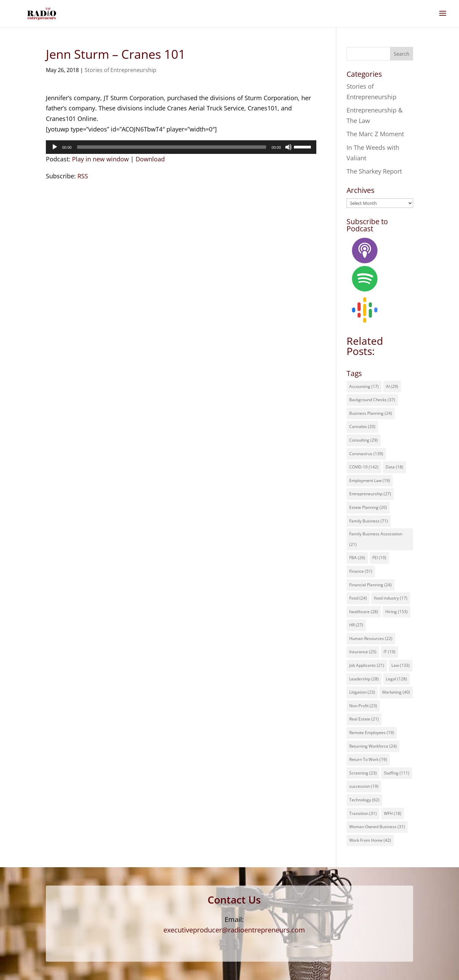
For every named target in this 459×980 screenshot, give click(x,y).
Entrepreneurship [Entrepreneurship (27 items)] (370, 494)
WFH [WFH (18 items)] (393, 813)
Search (402, 54)
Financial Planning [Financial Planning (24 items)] (370, 585)
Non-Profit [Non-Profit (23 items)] (363, 706)
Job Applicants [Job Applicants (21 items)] (367, 665)
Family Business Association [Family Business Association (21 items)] (376, 539)
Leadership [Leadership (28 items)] (364, 679)
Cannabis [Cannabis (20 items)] (362, 426)
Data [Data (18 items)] (394, 467)
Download (150, 159)
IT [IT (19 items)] (390, 652)
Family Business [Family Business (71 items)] (369, 521)
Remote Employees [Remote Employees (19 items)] (372, 733)
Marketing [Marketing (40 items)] (396, 692)
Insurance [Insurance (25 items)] (363, 652)
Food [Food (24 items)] (358, 598)
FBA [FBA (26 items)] (357, 558)
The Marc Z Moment (375, 134)
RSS (83, 176)
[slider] (172, 147)
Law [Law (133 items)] (401, 665)
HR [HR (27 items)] (356, 625)
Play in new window (100, 159)
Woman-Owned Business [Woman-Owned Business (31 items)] (377, 827)
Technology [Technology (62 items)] (364, 800)
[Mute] (288, 147)
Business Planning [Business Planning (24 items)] (371, 413)
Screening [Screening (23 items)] (363, 773)
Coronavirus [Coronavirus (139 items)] (366, 454)
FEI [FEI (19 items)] (379, 558)
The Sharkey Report (374, 171)
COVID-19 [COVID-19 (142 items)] (364, 467)
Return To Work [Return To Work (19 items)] (368, 759)
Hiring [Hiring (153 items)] (396, 612)
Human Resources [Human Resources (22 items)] (371, 638)
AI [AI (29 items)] (392, 386)
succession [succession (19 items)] (364, 786)
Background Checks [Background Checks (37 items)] (372, 400)
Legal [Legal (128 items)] (396, 679)
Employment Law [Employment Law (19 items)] (370, 480)
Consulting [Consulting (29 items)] (364, 440)
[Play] (55, 147)
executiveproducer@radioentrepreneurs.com (234, 930)
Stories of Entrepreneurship (120, 70)
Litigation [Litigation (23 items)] (362, 692)
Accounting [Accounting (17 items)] (364, 386)
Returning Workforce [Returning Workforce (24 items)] (373, 746)
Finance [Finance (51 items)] (361, 571)
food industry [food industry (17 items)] (391, 598)
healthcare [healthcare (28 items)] (364, 612)
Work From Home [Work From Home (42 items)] (370, 840)
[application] (181, 147)
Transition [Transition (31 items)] (363, 813)
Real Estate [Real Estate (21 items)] (364, 719)
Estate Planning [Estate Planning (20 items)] (368, 507)
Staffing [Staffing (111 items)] (397, 773)
